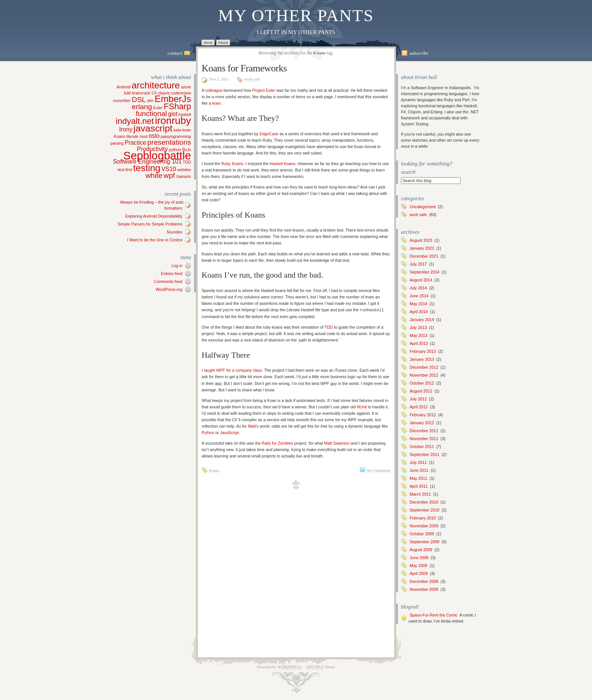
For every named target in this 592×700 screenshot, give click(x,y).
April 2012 (419, 407)
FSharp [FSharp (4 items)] (177, 106)
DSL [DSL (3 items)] (139, 100)
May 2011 (419, 478)
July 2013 (418, 328)
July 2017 (418, 264)
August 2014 (421, 280)
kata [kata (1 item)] (177, 130)
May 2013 (419, 335)
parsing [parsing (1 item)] (117, 143)
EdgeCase (269, 134)
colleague (214, 90)
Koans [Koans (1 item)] (120, 136)
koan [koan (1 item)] (187, 130)
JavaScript (230, 432)
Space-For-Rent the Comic (434, 615)
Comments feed (168, 281)
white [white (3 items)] (154, 175)
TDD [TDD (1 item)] (187, 162)
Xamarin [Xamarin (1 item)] (183, 176)
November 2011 (424, 439)
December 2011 (424, 431)
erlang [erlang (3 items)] (142, 107)
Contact (175, 53)
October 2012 (422, 383)
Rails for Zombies (277, 443)
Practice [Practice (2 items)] (135, 143)
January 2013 (422, 359)
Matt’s (253, 426)
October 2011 (422, 447)
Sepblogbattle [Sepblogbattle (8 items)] (157, 155)
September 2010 (425, 510)
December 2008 (424, 581)
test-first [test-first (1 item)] (125, 170)
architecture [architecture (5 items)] (156, 85)
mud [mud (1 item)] (144, 136)
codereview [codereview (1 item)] (181, 93)
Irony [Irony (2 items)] (126, 129)
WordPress (289, 667)
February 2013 (423, 351)
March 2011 (420, 494)
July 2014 (418, 288)
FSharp (223, 42)
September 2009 (425, 542)
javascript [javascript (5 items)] (153, 128)
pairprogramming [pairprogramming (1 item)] (176, 136)
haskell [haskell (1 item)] (185, 114)
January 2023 (422, 248)
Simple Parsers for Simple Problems (150, 224)
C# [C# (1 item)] (154, 93)
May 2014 (419, 304)
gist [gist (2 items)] (173, 114)
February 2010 (423, 518)
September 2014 (425, 272)
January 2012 (422, 423)
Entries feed (172, 274)
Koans (214, 470)
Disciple (315, 667)
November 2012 (424, 375)
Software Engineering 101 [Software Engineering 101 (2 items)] (147, 161)
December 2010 (424, 502)
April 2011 (419, 486)
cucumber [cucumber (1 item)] (122, 100)
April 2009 (419, 573)
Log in (177, 266)
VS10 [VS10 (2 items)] (169, 169)
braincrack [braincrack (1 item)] (141, 93)
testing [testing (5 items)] (147, 168)
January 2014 (422, 320)
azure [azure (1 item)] (186, 87)
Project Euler (264, 90)
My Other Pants (296, 15)
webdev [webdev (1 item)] (184, 170)
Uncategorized (423, 207)
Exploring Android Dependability (154, 216)
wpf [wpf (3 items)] (169, 175)
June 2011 (419, 470)
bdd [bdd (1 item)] (127, 93)
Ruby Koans (232, 164)
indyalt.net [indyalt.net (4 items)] (135, 121)
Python (208, 432)
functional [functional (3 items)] (151, 114)
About (208, 42)
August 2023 (421, 240)
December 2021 (424, 256)
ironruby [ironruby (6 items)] (173, 121)
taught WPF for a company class (233, 370)
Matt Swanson (337, 443)
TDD (329, 327)
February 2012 (423, 415)
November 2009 (424, 526)
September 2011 (425, 454)
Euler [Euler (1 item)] (158, 108)
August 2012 (421, 391)
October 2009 (422, 534)
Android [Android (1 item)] (124, 87)
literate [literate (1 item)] (133, 136)
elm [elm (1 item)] (150, 100)
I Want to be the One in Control (155, 240)
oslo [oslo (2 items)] (154, 136)
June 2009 (419, 558)
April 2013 (419, 343)
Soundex (174, 232)
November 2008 (424, 589)
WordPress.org (169, 289)
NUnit (362, 406)
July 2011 (418, 462)
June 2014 (419, 296)
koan (217, 103)
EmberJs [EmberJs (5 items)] (173, 99)
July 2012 (418, 399)
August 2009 (421, 550)
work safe (252, 79)
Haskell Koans (282, 164)
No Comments (379, 470)
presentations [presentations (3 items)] (169, 142)
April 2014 (419, 312)
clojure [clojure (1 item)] (164, 93)
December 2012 (424, 367)
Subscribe (419, 53)
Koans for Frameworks (244, 68)
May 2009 (419, 566)
